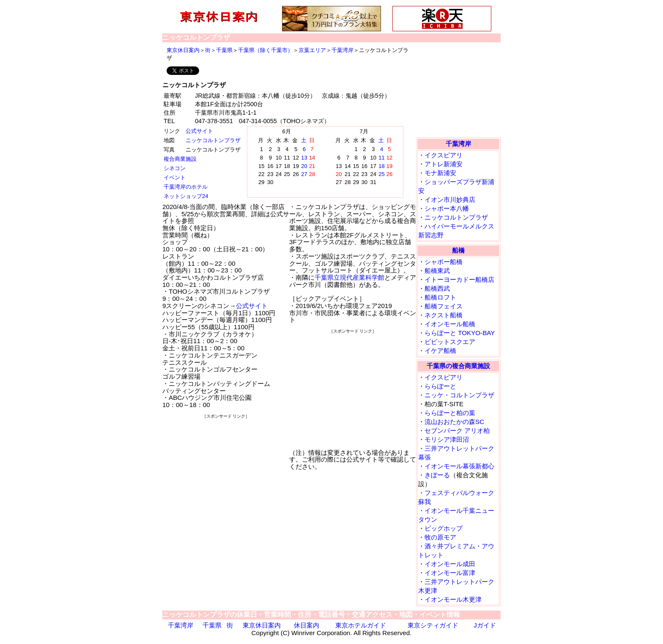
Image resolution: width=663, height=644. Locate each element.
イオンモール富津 (450, 573)
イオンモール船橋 (450, 324)
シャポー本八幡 (447, 208)
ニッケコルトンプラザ (213, 140)
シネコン (175, 168)
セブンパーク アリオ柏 (457, 431)
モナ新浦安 (440, 173)
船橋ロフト (440, 297)
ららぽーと (440, 386)
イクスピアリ (444, 155)
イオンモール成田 (450, 564)
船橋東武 (437, 271)
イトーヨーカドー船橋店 (459, 279)
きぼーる (437, 475)
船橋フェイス (444, 306)
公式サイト (199, 131)
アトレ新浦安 (444, 164)
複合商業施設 (180, 159)
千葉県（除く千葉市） (266, 50)
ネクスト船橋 (444, 315)
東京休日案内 (183, 50)
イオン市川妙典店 (450, 200)
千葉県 (224, 50)
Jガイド (485, 625)
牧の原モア (440, 537)
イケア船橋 (440, 351)
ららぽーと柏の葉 (450, 413)
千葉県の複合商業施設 (458, 366)
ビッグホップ (444, 528)
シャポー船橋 (444, 262)
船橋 (458, 250)
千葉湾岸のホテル (186, 187)
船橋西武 (437, 288)
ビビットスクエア (450, 342)
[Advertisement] (226, 473)
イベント (175, 178)
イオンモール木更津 (453, 599)
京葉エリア (312, 50)
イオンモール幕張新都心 (459, 466)
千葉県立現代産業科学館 (349, 277)
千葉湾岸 (342, 50)
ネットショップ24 (186, 196)
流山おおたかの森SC (454, 422)
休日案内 (307, 625)
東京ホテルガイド (361, 625)
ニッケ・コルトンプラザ (459, 395)
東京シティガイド (433, 625)
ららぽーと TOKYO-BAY (460, 333)
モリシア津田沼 (447, 439)
